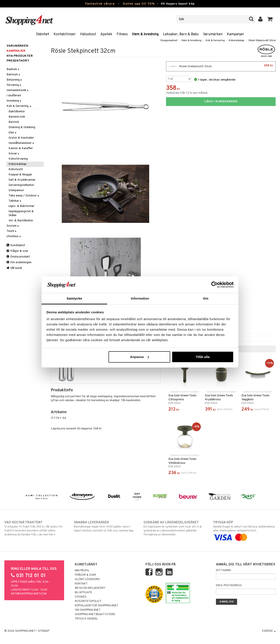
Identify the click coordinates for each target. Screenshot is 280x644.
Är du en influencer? (90, 588)
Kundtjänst (16, 245)
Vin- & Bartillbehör (21, 221)
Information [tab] (140, 298)
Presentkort (18, 61)
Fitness (122, 34)
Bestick (14, 122)
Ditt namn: (224, 570)
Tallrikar (15, 201)
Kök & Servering (215, 41)
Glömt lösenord (87, 579)
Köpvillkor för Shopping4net (97, 606)
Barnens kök (17, 117)
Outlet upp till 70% (139, 4)
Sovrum (13, 226)
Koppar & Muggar (20, 175)
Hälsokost (88, 34)
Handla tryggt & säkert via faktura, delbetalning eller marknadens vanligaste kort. (244, 530)
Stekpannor (16, 190)
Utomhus (14, 236)
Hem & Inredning (145, 34)
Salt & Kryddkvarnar (22, 180)
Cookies (81, 597)
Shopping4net (169, 41)
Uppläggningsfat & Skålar (21, 213)
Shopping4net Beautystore (95, 614)
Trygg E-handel (86, 619)
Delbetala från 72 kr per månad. (187, 93)
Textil (12, 231)
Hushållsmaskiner (22, 143)
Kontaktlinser (65, 34)
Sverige (269, 631)
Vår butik (14, 268)
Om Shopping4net (88, 610)
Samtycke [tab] (74, 298)
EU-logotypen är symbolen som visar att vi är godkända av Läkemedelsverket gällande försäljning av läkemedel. (175, 528)
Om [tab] (206, 298)
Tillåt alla (203, 357)
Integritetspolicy (88, 601)
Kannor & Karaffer (21, 148)
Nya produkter (20, 56)
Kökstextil (16, 169)
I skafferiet (14, 96)
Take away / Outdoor (24, 196)
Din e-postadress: (229, 586)
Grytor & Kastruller (21, 138)
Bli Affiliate (83, 593)
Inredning (14, 101)
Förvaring (14, 85)
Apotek (106, 34)
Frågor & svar (17, 251)
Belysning (15, 80)
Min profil (82, 571)
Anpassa (139, 357)
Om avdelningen (19, 262)
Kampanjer (235, 34)
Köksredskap (237, 41)
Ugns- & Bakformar (21, 206)
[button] (270, 19)
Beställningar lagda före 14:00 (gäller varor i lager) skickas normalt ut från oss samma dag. (105, 526)
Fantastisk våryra (100, 4)
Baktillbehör (17, 112)
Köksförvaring (18, 159)
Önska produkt (18, 257)
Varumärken (213, 34)
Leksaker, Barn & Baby (181, 34)
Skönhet (43, 34)
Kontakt (81, 584)
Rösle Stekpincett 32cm (262, 41)
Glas (13, 133)
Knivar (14, 154)
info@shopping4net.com (29, 594)
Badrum (13, 69)
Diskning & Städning (22, 127)
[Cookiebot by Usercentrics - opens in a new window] (214, 285)
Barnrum (14, 75)
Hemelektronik (18, 90)
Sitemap (44, 631)
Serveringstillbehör (21, 185)
